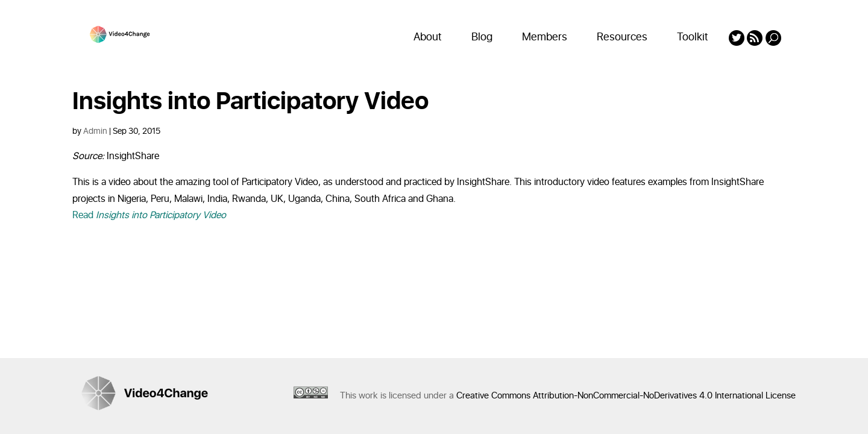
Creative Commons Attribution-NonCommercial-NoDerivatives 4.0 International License (626, 396)
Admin (95, 131)
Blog (482, 37)
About (428, 37)
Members (545, 37)
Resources (622, 37)
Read (149, 215)
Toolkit (693, 37)
